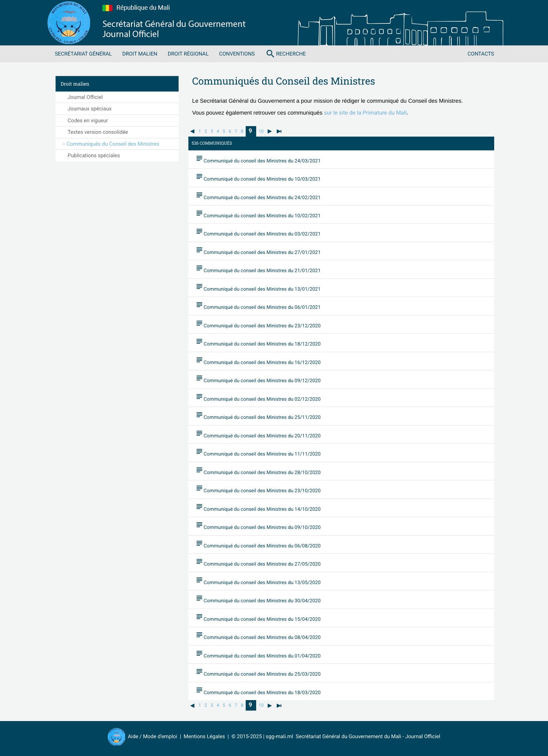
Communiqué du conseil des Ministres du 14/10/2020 (258, 507)
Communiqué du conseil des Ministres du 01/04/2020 (258, 654)
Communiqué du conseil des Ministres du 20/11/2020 (258, 434)
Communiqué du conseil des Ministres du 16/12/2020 (258, 361)
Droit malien (140, 54)
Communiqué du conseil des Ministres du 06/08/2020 (258, 544)
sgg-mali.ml (279, 736)
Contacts (481, 54)
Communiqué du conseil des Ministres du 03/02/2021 (258, 232)
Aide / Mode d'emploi (153, 736)
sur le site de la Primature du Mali (365, 113)
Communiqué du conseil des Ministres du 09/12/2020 (258, 379)
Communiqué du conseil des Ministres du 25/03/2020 (258, 673)
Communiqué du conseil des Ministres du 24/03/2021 (258, 159)
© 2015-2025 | (248, 736)
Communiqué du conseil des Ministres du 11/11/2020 (258, 452)
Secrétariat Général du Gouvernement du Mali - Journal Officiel (367, 736)
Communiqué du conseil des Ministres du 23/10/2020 (258, 489)
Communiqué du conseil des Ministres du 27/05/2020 (258, 562)
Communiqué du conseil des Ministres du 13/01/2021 (258, 287)
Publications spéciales (94, 155)
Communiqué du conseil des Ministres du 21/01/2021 (258, 269)
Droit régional (188, 54)
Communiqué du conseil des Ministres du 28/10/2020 (258, 471)
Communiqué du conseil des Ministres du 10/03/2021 (258, 177)
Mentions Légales (204, 736)
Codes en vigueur (88, 121)
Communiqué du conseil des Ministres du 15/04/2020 (258, 617)
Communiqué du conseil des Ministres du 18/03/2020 (258, 691)
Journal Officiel (85, 97)
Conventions (237, 54)
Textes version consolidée (98, 132)
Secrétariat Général (83, 54)
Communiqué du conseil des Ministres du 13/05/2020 (258, 581)
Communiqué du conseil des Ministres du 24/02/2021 (258, 196)
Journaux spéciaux (90, 109)
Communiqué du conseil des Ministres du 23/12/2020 (258, 324)
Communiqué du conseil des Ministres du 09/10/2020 (258, 526)
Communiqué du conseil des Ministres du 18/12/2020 (258, 342)
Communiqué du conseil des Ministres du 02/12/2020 (258, 397)
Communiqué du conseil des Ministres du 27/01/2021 (258, 250)
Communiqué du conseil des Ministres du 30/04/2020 (258, 599)
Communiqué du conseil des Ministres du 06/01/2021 (258, 306)
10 (261, 132)
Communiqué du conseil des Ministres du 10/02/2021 (258, 214)
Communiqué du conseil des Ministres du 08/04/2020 (258, 636)
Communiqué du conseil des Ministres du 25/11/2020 (258, 416)
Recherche (286, 54)
